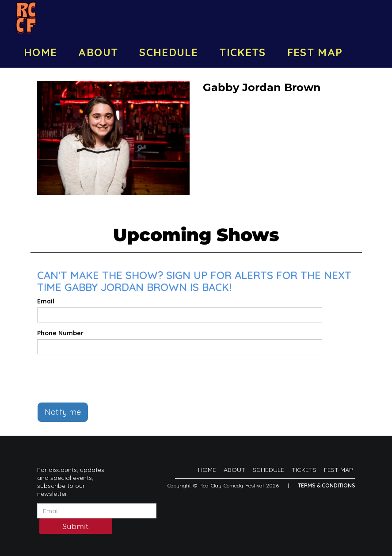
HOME (40, 52)
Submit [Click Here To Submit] (76, 527)
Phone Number (60, 333)
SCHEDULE (169, 52)
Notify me (63, 412)
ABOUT (98, 52)
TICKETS (243, 52)
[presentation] (104, 378)
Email (46, 301)
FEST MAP (315, 52)
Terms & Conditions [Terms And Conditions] (327, 485)
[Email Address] (97, 511)
